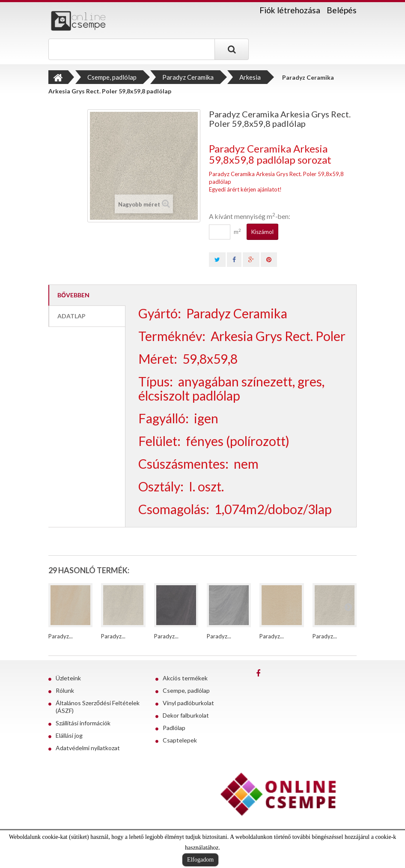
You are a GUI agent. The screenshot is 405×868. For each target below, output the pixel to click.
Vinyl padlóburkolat (188, 703)
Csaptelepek (180, 740)
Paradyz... (61, 636)
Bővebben (73, 295)
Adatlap (71, 316)
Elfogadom (200, 860)
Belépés (342, 10)
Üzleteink (68, 678)
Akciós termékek (185, 678)
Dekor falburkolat (186, 715)
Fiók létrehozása (290, 10)
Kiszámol (262, 232)
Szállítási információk (83, 723)
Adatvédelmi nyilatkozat (88, 748)
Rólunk (65, 690)
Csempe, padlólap (186, 690)
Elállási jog (69, 735)
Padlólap (174, 728)
